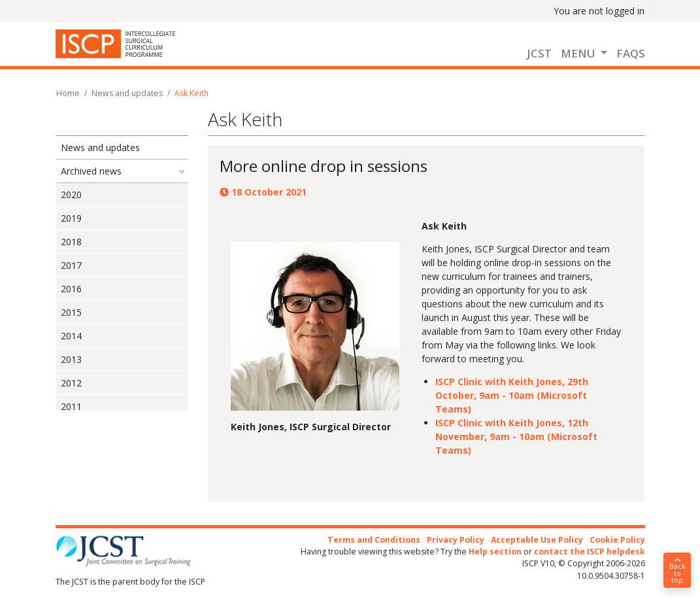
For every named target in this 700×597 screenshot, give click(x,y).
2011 (71, 406)
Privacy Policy (456, 540)
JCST (539, 53)
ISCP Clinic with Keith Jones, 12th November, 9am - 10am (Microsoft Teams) (516, 436)
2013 (71, 359)
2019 (71, 218)
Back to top (677, 571)
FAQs (631, 53)
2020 (71, 195)
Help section (495, 552)
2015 (71, 312)
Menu (579, 53)
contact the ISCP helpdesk (590, 552)
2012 (71, 383)
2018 (71, 242)
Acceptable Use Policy (537, 540)
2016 (71, 289)
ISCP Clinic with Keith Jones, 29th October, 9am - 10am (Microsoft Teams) (512, 395)
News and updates (127, 93)
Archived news (91, 171)
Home (68, 93)
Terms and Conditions (374, 540)
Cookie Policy (617, 540)
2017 (71, 265)
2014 (71, 336)
